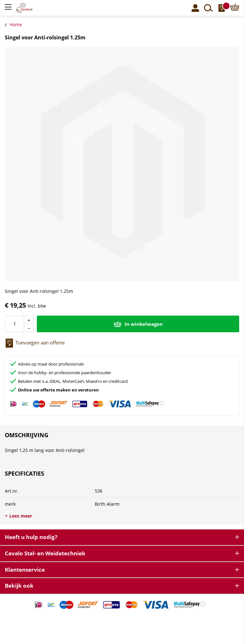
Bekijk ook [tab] (19, 586)
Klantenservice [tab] (25, 570)
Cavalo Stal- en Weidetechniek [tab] (45, 553)
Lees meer (21, 516)
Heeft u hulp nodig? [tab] (31, 537)
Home (16, 24)
